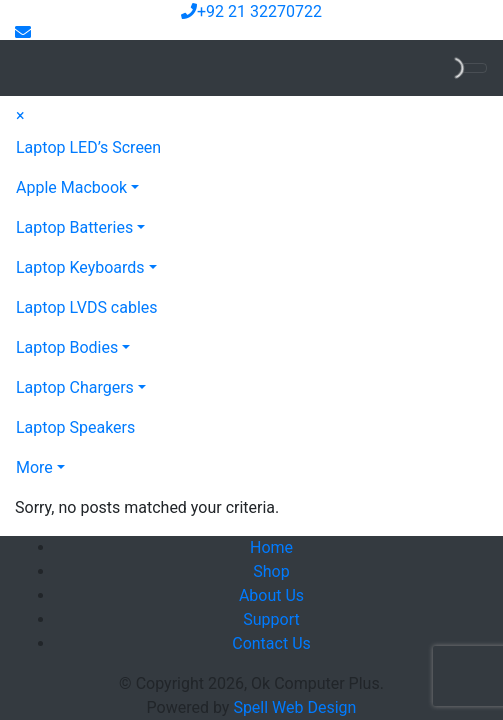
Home (271, 547)
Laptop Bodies (67, 347)
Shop (271, 571)
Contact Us (271, 643)
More (34, 467)
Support (271, 619)
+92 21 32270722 (251, 11)
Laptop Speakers (75, 427)
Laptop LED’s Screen (88, 147)
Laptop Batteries (74, 227)
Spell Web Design (294, 707)
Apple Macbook (71, 187)
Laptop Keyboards (80, 267)
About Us (271, 595)
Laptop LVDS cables (87, 307)
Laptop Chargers (75, 387)
